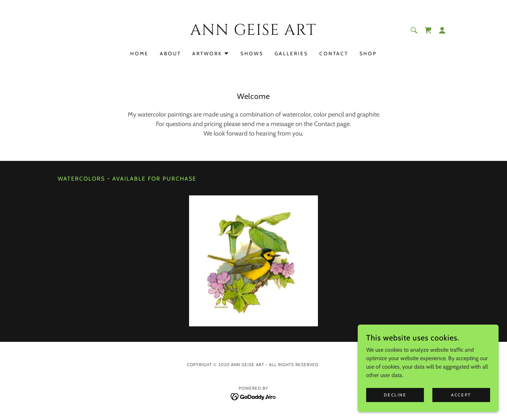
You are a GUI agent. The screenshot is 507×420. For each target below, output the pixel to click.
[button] (442, 30)
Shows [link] (252, 54)
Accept (461, 395)
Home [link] (139, 54)
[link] (254, 33)
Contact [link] (334, 54)
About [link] (170, 54)
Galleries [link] (291, 54)
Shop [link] (368, 54)
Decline (395, 395)
